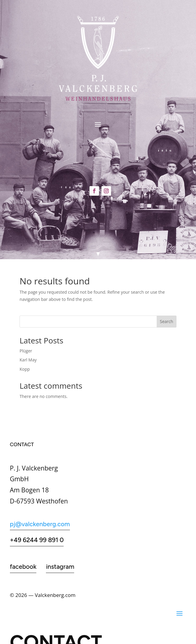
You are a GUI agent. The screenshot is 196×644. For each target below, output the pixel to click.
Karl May (28, 360)
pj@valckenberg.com (40, 524)
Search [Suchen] (167, 321)
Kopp (25, 369)
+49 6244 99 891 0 (37, 540)
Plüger (26, 351)
